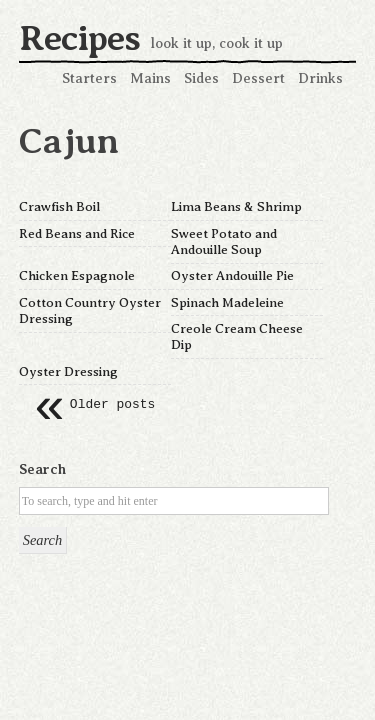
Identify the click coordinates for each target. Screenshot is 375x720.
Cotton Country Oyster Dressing (90, 310)
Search (42, 469)
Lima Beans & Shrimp (236, 206)
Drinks (320, 78)
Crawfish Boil (59, 206)
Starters (89, 78)
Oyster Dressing (68, 371)
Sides (201, 78)
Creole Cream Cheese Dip (237, 336)
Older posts (95, 404)
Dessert (258, 78)
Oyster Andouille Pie (232, 275)
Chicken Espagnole (77, 275)
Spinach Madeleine (227, 302)
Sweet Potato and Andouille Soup (224, 241)
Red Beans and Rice (77, 233)
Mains (150, 78)
